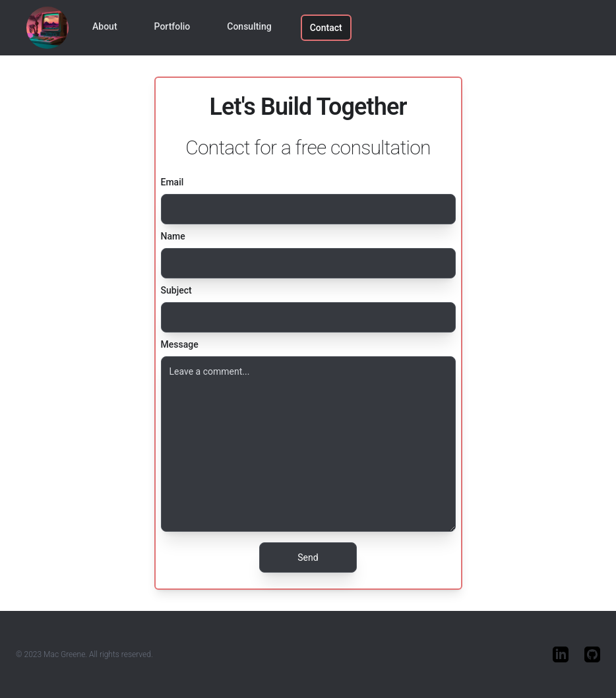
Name (173, 236)
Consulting (249, 26)
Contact (326, 28)
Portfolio (172, 26)
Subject (176, 290)
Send (308, 557)
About (105, 26)
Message (180, 344)
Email (172, 182)
